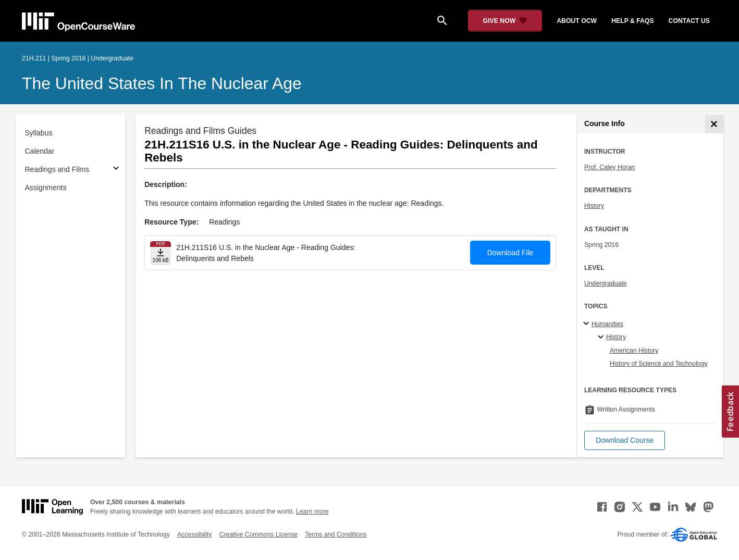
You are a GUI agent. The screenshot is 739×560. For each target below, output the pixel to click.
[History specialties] (602, 338)
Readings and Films (57, 169)
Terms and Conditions (336, 534)
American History (634, 351)
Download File (510, 253)
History (594, 206)
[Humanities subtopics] (588, 324)
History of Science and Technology (659, 364)
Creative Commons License (258, 534)
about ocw (577, 21)
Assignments (46, 188)
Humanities (607, 324)
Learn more (312, 512)
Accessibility (195, 534)
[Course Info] (714, 124)
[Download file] (161, 253)
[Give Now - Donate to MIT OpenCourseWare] (505, 21)
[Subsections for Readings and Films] (116, 170)
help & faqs (632, 21)
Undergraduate (606, 283)
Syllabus (39, 133)
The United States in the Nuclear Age (162, 83)
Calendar (40, 151)
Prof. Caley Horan (609, 167)
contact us (689, 21)
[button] (625, 440)
